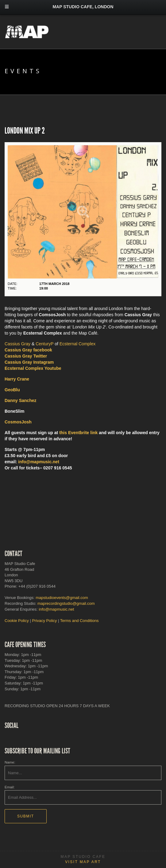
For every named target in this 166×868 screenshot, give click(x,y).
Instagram (29, 362)
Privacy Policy (44, 621)
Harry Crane (17, 379)
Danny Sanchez (20, 400)
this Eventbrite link (78, 433)
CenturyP (44, 344)
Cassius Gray (17, 344)
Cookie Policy (17, 621)
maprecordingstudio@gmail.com (66, 603)
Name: (10, 762)
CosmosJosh (18, 422)
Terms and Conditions (79, 621)
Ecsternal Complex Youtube (33, 368)
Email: (10, 787)
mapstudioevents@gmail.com (62, 598)
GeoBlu (12, 390)
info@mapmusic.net (39, 462)
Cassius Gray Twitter (26, 356)
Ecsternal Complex (78, 344)
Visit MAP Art (83, 862)
